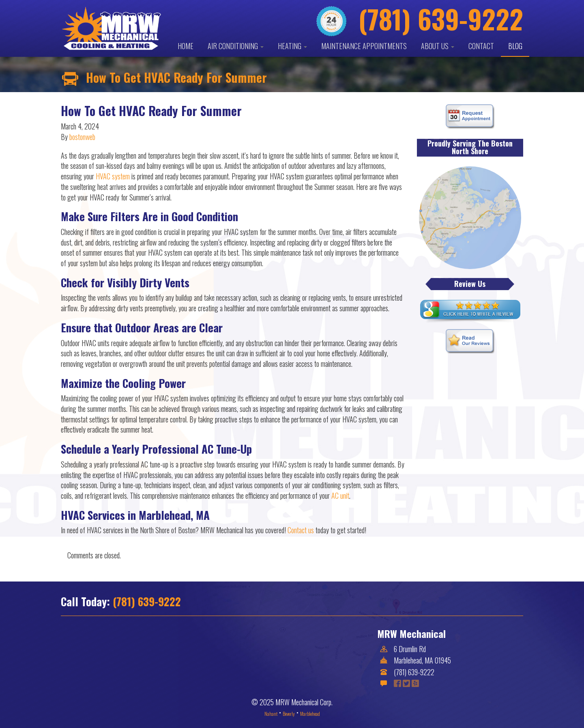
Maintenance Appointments (364, 46)
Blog (515, 46)
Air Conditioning (236, 46)
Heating (292, 46)
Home (186, 46)
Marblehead (310, 714)
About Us (438, 46)
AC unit (340, 495)
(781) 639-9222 (147, 601)
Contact (481, 46)
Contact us (301, 530)
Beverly (289, 714)
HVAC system (113, 176)
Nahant (271, 714)
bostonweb (82, 137)
